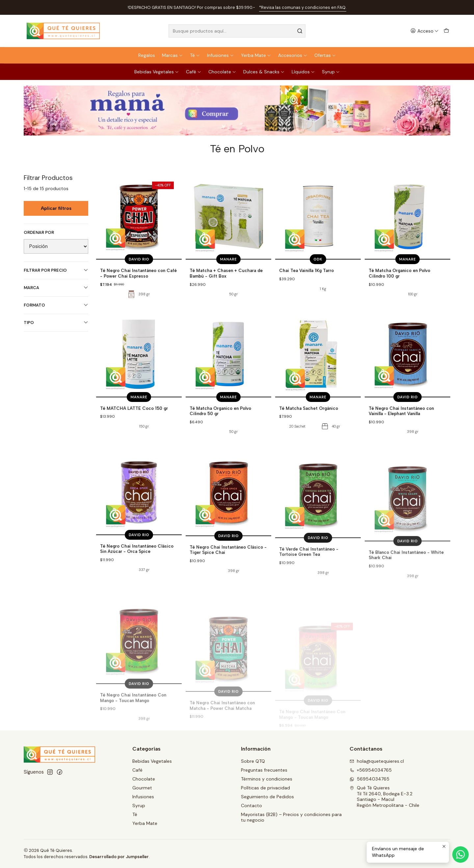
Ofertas (325, 55)
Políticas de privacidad (265, 788)
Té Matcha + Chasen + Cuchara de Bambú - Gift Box (226, 273)
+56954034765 (371, 770)
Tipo (56, 322)
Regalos (147, 55)
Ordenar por (39, 233)
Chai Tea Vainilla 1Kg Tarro (306, 270)
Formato (56, 305)
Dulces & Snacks (264, 72)
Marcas (172, 55)
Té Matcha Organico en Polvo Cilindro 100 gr (399, 273)
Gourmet (142, 788)
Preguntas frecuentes (264, 770)
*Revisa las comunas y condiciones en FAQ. (303, 7)
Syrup (331, 72)
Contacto (251, 806)
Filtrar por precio (56, 270)
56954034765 (369, 779)
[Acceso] (424, 31)
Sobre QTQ (253, 761)
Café (194, 72)
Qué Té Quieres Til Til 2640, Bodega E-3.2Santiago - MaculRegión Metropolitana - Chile (384, 796)
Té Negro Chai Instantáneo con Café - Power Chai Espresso (138, 273)
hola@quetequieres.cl (377, 761)
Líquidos (303, 72)
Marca (56, 288)
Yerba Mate (256, 55)
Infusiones (221, 55)
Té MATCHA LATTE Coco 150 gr (134, 439)
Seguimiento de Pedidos (267, 797)
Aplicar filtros (56, 208)
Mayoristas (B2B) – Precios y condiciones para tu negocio (291, 817)
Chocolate (222, 72)
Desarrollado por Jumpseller (119, 857)
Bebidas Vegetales (157, 72)
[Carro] (446, 31)
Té (195, 55)
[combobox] (237, 31)
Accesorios (293, 55)
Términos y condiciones (267, 779)
